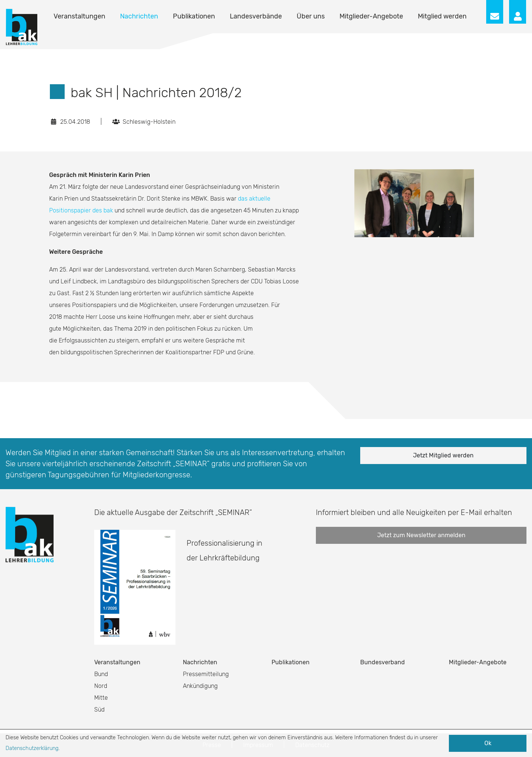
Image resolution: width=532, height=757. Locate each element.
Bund (101, 674)
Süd (99, 710)
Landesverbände (256, 16)
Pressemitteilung (206, 674)
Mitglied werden (442, 16)
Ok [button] (488, 743)
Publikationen (194, 16)
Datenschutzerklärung (32, 748)
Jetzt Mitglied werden (443, 455)
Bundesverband (383, 662)
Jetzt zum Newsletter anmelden (421, 535)
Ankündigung (200, 686)
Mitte (101, 698)
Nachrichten (139, 16)
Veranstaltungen (79, 16)
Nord (101, 686)
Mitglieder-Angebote (371, 16)
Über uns (311, 16)
